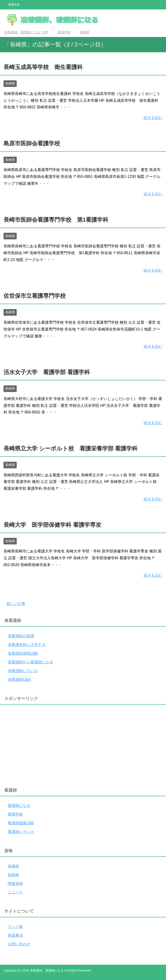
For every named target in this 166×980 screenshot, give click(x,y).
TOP (26, 32)
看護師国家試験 (21, 823)
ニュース (15, 892)
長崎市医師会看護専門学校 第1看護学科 (56, 220)
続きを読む (153, 118)
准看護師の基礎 (21, 636)
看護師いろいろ (21, 832)
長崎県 (10, 83)
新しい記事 (16, 604)
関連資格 (15, 884)
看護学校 (15, 814)
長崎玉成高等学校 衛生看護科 (43, 67)
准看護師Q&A (19, 680)
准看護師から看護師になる (30, 662)
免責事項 (15, 935)
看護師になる (19, 806)
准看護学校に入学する (27, 645)
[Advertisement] (83, 745)
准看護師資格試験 (23, 653)
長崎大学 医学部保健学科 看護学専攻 (52, 525)
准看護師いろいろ (23, 671)
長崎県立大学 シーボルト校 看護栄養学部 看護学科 (71, 448)
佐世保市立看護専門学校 (35, 296)
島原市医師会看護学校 (32, 143)
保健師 (13, 866)
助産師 (13, 875)
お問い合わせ (19, 944)
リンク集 (15, 927)
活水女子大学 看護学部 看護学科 (47, 372)
